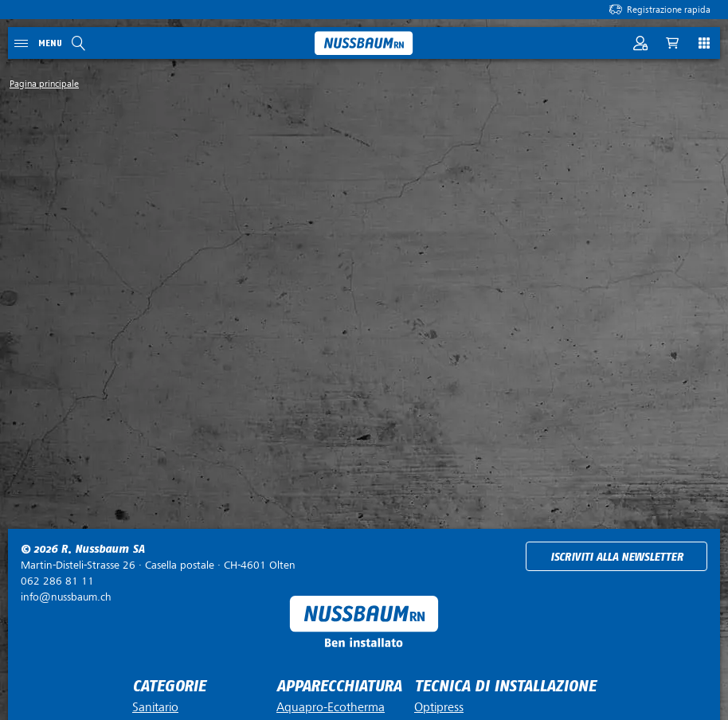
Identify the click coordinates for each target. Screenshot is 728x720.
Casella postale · (158, 565)
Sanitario (155, 707)
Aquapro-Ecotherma (331, 707)
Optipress (439, 707)
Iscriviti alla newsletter (617, 557)
